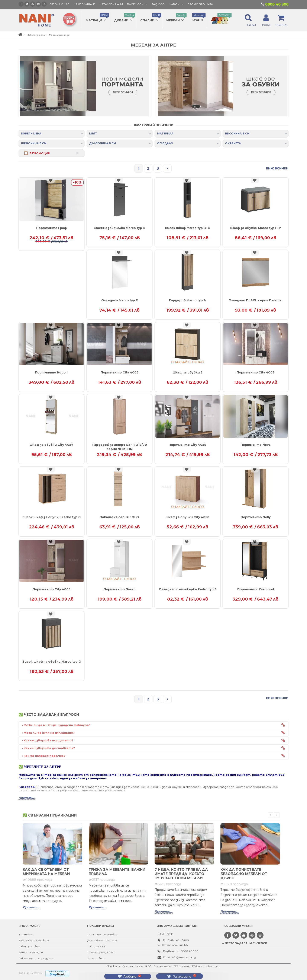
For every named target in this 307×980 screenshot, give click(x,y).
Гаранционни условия (103, 934)
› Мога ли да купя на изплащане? (48, 733)
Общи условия (29, 946)
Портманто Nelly (256, 517)
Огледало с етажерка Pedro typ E (188, 589)
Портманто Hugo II (52, 372)
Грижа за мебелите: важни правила (117, 872)
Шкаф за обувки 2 (188, 372)
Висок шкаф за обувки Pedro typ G (51, 517)
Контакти (27, 934)
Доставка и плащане (102, 940)
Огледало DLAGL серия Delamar (256, 300)
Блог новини (96, 958)
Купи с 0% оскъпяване (34, 940)
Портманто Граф (51, 228)
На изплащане (85, 4)
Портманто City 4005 (51, 589)
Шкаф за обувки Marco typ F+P (256, 228)
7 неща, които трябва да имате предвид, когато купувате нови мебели (181, 874)
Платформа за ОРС (101, 952)
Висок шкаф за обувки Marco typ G (52, 662)
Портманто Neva (256, 445)
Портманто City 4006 (120, 372)
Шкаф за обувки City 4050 (188, 517)
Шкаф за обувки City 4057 (51, 445)
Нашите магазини (32, 952)
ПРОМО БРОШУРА (200, 4)
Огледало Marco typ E (119, 300)
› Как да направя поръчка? (44, 756)
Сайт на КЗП (96, 946)
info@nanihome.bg (184, 957)
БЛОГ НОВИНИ (137, 4)
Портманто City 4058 (188, 445)
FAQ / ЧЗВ (158, 4)
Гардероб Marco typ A (188, 300)
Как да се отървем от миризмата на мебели (46, 872)
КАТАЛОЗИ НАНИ (111, 4)
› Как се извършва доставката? (49, 748)
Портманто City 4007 (256, 372)
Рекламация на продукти (37, 958)
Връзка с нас (59, 4)
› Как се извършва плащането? (48, 740)
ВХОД (266, 25)
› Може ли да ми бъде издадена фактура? (56, 725)
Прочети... (32, 907)
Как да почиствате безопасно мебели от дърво (244, 874)
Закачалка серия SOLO (119, 517)
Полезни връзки (101, 926)
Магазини (176, 4)
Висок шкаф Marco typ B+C (188, 228)
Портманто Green (120, 589)
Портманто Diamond (256, 589)
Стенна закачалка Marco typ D (119, 228)
